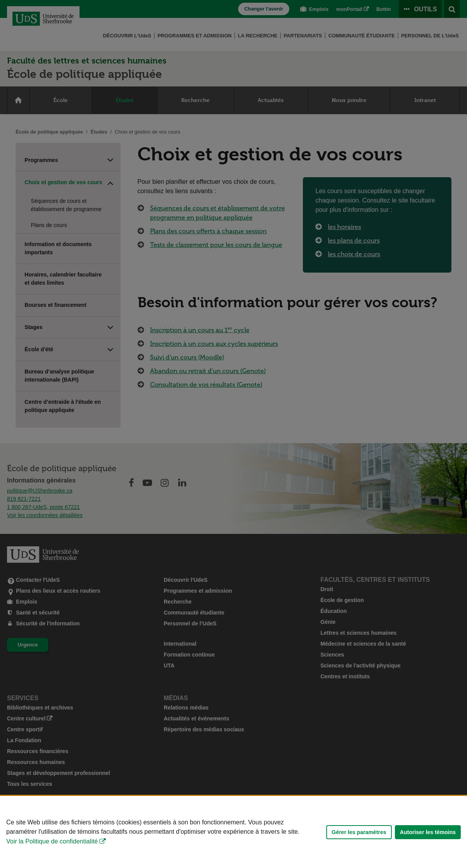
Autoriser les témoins (428, 832)
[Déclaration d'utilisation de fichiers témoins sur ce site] (233, 832)
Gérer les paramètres (359, 832)
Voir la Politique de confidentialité (52, 841)
